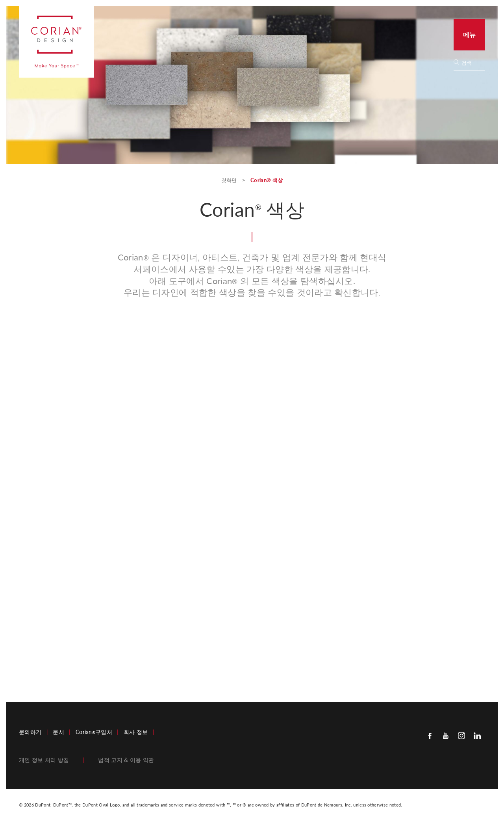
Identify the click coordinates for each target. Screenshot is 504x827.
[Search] (472, 63)
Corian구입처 (94, 732)
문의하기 (30, 732)
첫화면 (230, 180)
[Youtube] (446, 735)
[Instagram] (461, 735)
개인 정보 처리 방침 (44, 760)
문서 (58, 732)
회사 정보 (136, 732)
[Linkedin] (477, 735)
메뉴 (470, 34)
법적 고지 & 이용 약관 (126, 760)
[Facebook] (430, 735)
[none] (473, 63)
